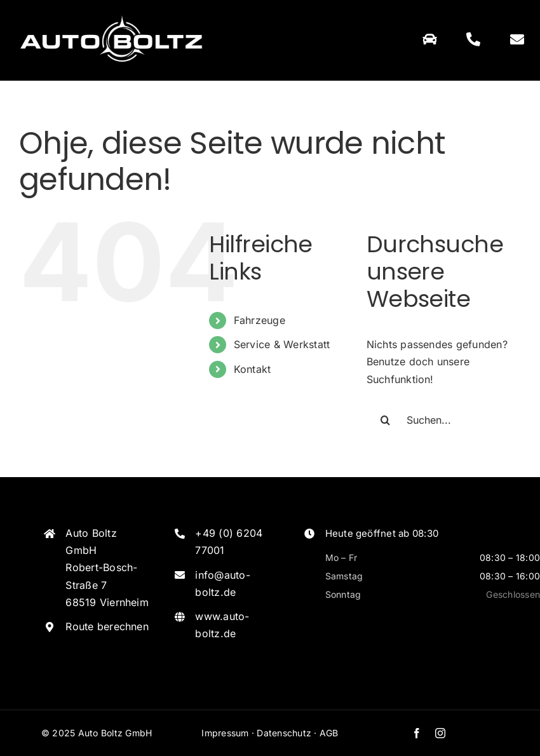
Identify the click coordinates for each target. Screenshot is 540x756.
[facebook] (417, 733)
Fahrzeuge (260, 320)
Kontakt (253, 369)
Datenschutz (284, 733)
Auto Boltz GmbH (115, 733)
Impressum (225, 733)
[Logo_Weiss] (111, 15)
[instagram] (440, 733)
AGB (329, 733)
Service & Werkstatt (282, 344)
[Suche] (386, 420)
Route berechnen (107, 626)
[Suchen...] (444, 420)
